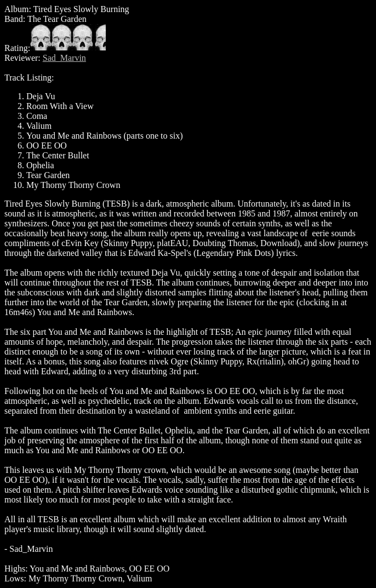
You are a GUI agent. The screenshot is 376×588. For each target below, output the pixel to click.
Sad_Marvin (64, 58)
